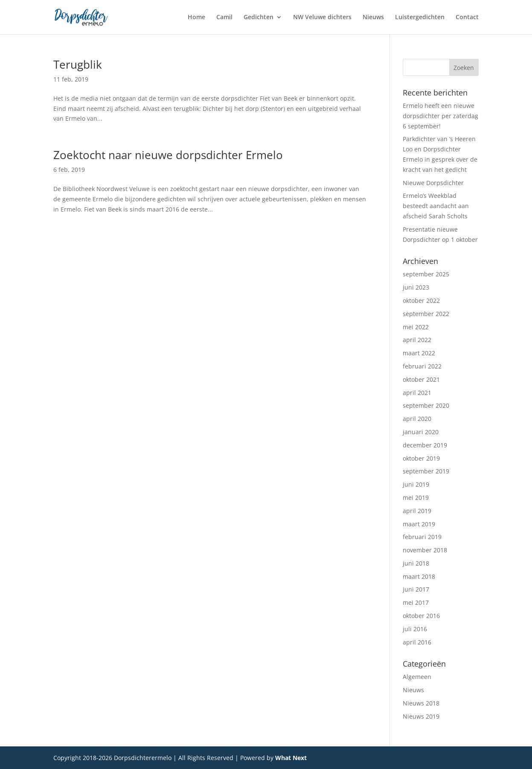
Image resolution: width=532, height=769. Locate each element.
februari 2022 (422, 366)
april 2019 (417, 511)
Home (196, 17)
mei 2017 (416, 602)
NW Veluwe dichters (322, 17)
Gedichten (259, 17)
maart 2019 (419, 524)
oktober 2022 (421, 300)
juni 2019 (416, 484)
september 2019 (426, 471)
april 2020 (417, 419)
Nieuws (373, 17)
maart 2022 (419, 353)
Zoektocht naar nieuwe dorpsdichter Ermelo (168, 155)
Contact (467, 17)
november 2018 (425, 550)
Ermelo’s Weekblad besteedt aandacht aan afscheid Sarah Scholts (436, 206)
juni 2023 (416, 287)
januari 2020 (421, 432)
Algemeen (417, 677)
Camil (224, 17)
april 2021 (417, 393)
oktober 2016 (421, 616)
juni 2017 (416, 589)
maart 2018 (419, 576)
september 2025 (426, 274)
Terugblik (78, 64)
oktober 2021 (421, 379)
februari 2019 (422, 537)
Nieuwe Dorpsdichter (433, 183)
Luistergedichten (420, 17)
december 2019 (425, 445)
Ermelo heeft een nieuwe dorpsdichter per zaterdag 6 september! (440, 116)
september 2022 (426, 314)
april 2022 (417, 340)
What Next (291, 758)
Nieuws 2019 (421, 716)
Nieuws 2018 (421, 703)
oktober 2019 (421, 458)
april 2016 (417, 642)
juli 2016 (415, 629)
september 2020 (426, 405)
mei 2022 (416, 327)
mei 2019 (416, 498)
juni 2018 (416, 563)
